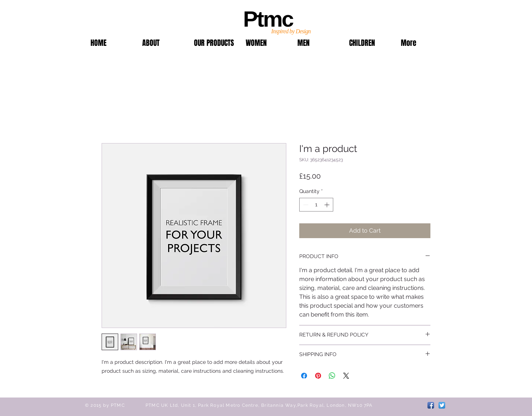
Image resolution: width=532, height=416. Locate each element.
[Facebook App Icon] (431, 405)
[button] (214, 43)
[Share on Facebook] (304, 376)
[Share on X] (346, 376)
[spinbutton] (316, 205)
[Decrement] (305, 205)
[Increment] (328, 205)
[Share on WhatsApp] (332, 376)
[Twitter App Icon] (442, 405)
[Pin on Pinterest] (318, 376)
